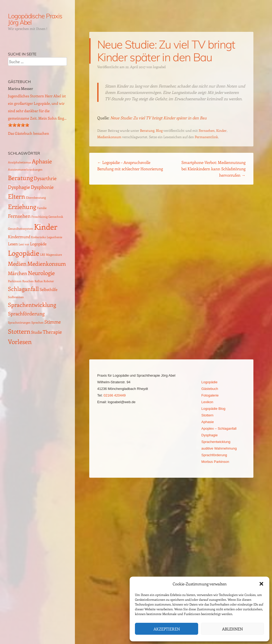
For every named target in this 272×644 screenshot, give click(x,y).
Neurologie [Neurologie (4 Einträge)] (41, 273)
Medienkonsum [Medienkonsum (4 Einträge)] (47, 264)
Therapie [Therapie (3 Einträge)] (52, 332)
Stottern (207, 415)
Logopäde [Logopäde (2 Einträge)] (38, 244)
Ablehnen (232, 629)
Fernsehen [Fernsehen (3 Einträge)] (19, 216)
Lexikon (207, 402)
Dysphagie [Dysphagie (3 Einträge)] (19, 187)
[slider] (19, 125)
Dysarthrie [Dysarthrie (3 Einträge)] (45, 178)
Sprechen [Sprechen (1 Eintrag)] (37, 323)
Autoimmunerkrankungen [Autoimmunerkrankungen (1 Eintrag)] (25, 169)
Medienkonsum (109, 137)
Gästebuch (210, 389)
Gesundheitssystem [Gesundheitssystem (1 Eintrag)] (21, 229)
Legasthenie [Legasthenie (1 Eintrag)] (54, 237)
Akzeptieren (167, 629)
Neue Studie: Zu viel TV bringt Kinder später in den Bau (158, 118)
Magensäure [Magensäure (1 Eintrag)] (54, 255)
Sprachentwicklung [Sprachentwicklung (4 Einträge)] (32, 305)
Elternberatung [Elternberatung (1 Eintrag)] (36, 198)
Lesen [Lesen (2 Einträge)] (13, 244)
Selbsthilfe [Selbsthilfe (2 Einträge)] (48, 289)
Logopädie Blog (213, 409)
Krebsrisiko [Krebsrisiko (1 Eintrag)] (39, 237)
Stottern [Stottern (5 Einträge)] (19, 331)
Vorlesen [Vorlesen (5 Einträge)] (20, 341)
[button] (261, 584)
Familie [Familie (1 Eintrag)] (42, 208)
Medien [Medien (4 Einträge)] (17, 264)
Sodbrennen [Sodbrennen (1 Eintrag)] (16, 297)
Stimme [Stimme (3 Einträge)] (53, 322)
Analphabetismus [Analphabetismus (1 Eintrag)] (20, 162)
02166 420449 (115, 395)
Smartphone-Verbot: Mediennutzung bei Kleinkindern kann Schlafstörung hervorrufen (213, 169)
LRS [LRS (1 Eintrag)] (43, 255)
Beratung (147, 130)
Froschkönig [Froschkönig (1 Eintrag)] (39, 217)
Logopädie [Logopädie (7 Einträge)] (24, 253)
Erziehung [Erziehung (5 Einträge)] (22, 206)
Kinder (221, 130)
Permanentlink (206, 137)
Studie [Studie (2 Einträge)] (37, 332)
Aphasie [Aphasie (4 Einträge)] (42, 161)
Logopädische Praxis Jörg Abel (35, 19)
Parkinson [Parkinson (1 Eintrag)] (15, 281)
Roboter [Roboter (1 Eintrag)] (49, 281)
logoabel (159, 67)
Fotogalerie (210, 395)
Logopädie (209, 382)
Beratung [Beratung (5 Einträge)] (20, 178)
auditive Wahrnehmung (219, 448)
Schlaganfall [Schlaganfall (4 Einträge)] (23, 289)
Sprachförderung (214, 455)
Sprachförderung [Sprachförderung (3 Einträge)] (26, 313)
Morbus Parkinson (215, 462)
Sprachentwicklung (216, 442)
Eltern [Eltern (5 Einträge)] (16, 196)
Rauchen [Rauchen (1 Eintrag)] (28, 281)
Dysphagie (209, 435)
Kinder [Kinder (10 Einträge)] (46, 227)
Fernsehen (207, 130)
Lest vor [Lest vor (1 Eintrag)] (24, 244)
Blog (159, 130)
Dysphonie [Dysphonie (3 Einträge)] (42, 187)
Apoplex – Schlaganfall (219, 428)
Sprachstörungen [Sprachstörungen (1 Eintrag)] (19, 323)
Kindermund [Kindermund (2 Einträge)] (19, 237)
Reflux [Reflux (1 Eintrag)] (39, 281)
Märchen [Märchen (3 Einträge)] (18, 273)
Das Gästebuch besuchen (29, 133)
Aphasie (208, 422)
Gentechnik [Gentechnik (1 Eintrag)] (56, 217)
